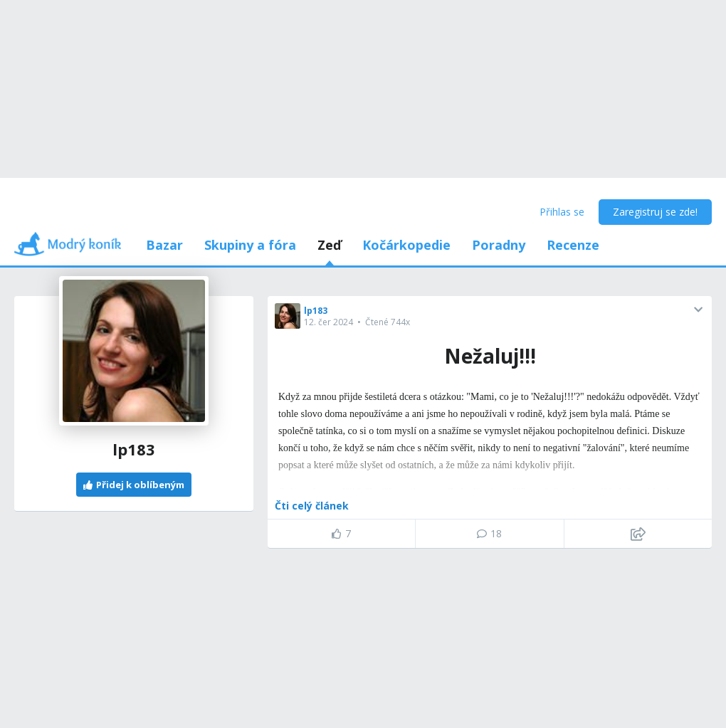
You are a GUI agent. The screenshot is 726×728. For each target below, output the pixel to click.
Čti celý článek (312, 506)
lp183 (316, 311)
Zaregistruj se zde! (655, 212)
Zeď (329, 245)
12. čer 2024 (328, 322)
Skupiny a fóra (250, 245)
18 (489, 533)
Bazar (164, 245)
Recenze (573, 245)
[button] (698, 310)
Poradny (499, 245)
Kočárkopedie (406, 245)
